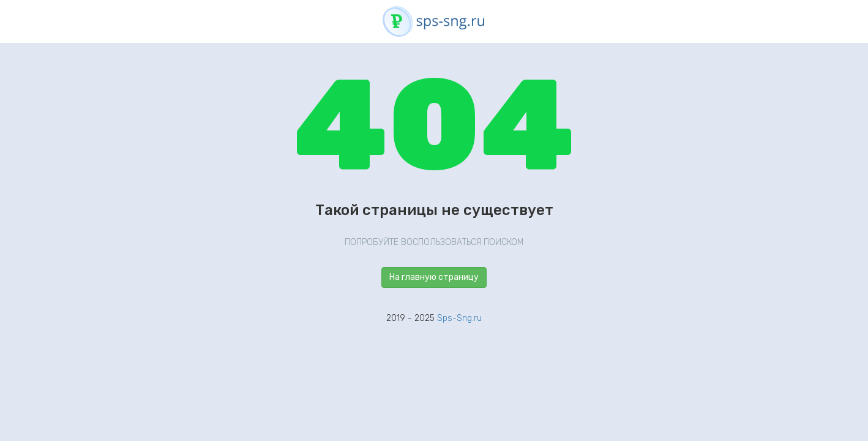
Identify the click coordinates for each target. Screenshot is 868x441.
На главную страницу (434, 277)
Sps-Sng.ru (459, 318)
